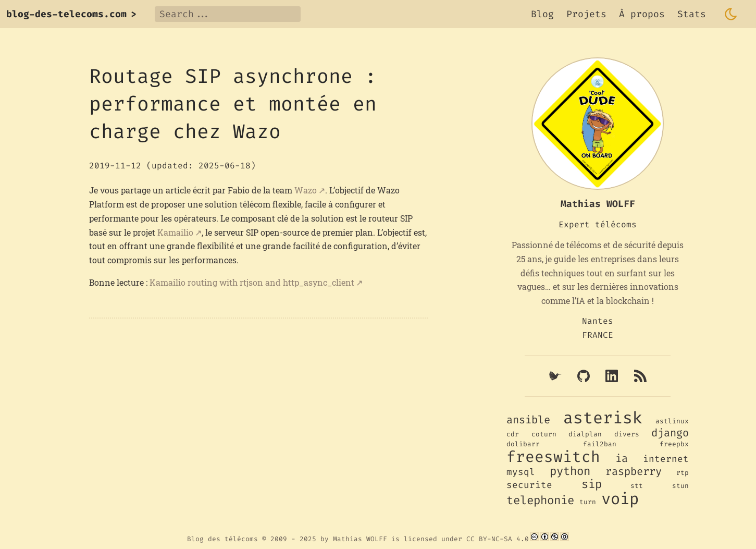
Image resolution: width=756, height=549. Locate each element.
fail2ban (600, 444)
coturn (544, 434)
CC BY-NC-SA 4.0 (498, 539)
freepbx (674, 444)
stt (637, 486)
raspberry (634, 472)
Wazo (306, 190)
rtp (683, 473)
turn (588, 502)
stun (680, 486)
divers (627, 434)
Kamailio (175, 232)
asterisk (603, 418)
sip (592, 484)
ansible (528, 420)
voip (620, 499)
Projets (586, 14)
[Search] (228, 14)
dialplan (585, 434)
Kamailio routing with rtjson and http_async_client (252, 282)
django (670, 433)
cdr (513, 434)
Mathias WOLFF (360, 539)
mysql (521, 472)
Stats (692, 14)
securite (529, 485)
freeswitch (553, 457)
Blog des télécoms (222, 539)
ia (622, 459)
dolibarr (523, 444)
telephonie (540, 500)
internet (666, 459)
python (570, 471)
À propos (642, 14)
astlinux (672, 421)
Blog (542, 14)
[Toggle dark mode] (731, 14)
